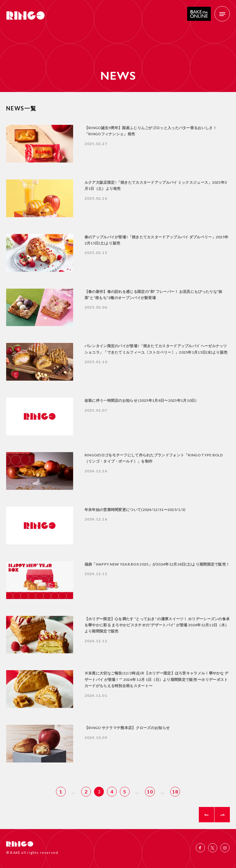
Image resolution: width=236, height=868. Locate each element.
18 (175, 791)
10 (150, 791)
